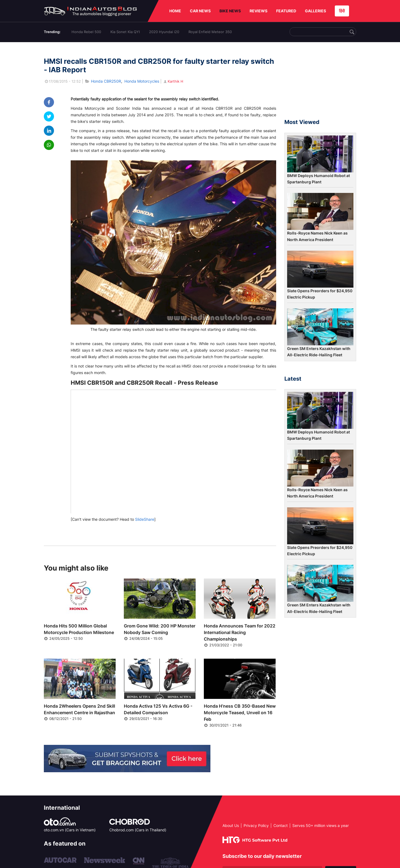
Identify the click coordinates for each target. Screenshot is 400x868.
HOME (175, 11)
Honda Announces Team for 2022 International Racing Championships (240, 632)
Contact (281, 825)
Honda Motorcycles (142, 81)
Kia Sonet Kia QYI (125, 32)
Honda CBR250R (106, 81)
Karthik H (173, 81)
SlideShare (145, 519)
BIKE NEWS (230, 11)
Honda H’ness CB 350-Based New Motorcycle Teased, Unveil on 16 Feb (240, 713)
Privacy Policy (256, 825)
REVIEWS (258, 11)
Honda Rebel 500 (86, 32)
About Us (231, 825)
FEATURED (286, 11)
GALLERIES (315, 11)
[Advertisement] (320, 83)
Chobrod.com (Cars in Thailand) (138, 830)
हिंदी (342, 11)
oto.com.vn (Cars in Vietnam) (70, 830)
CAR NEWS (200, 11)
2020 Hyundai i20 (164, 32)
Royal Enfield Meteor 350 (210, 32)
